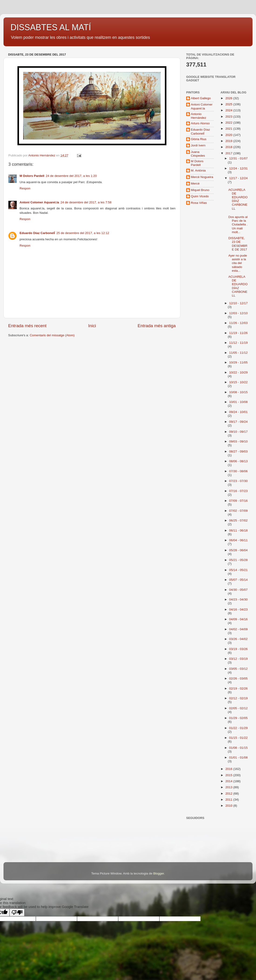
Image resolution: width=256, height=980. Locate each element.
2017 (229, 153)
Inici (92, 326)
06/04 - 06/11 (239, 540)
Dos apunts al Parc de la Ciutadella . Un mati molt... (238, 224)
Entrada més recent (27, 326)
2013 (229, 787)
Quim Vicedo (200, 196)
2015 (229, 775)
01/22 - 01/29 (239, 728)
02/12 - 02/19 (239, 698)
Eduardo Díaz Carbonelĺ (37, 233)
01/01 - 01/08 (239, 757)
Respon (25, 188)
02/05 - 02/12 (239, 708)
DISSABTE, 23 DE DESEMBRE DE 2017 (238, 244)
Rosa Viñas (199, 203)
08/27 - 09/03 (239, 451)
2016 (229, 769)
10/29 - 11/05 (239, 362)
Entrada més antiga (157, 326)
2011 (229, 800)
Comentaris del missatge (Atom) (52, 335)
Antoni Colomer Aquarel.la (39, 202)
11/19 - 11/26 (239, 333)
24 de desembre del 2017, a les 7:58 (86, 202)
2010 (229, 806)
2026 (229, 98)
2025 (229, 104)
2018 (229, 147)
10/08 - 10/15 (239, 392)
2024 (229, 110)
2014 (229, 781)
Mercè (195, 183)
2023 (229, 117)
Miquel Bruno (200, 190)
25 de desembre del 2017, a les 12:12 (83, 233)
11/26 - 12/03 (239, 323)
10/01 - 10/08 (239, 402)
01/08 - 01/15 (239, 748)
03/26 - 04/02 (239, 639)
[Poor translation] (17, 912)
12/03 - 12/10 (239, 313)
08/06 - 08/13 (239, 461)
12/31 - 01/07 (239, 158)
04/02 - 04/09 (239, 629)
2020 (229, 135)
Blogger (158, 873)
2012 (229, 794)
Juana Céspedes (198, 154)
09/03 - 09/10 (239, 441)
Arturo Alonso (200, 123)
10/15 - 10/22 (239, 382)
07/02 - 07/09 (239, 511)
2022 (229, 123)
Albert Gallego (201, 98)
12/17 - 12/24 (239, 178)
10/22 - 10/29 (239, 372)
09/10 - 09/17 (239, 432)
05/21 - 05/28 (239, 560)
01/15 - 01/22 (239, 738)
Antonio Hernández (199, 116)
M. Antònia (198, 170)
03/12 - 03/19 (239, 659)
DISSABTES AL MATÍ (51, 27)
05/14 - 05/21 (239, 570)
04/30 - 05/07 (239, 590)
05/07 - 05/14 (239, 580)
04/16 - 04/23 (239, 609)
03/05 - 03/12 (239, 669)
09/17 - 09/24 (239, 422)
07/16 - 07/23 (239, 491)
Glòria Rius (199, 139)
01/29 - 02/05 (239, 718)
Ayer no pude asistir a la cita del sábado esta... (238, 263)
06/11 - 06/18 (239, 530)
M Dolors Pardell (32, 176)
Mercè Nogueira (202, 177)
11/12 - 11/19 (239, 343)
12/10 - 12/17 (239, 303)
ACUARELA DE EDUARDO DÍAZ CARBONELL (238, 199)
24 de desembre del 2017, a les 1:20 (71, 176)
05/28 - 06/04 (239, 550)
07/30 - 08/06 (239, 471)
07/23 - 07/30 (239, 481)
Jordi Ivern (198, 145)
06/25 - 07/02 (239, 520)
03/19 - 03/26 (239, 649)
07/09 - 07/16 (239, 501)
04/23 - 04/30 (239, 599)
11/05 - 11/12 (239, 353)
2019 (229, 141)
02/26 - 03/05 (239, 678)
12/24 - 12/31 (239, 168)
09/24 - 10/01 (239, 412)
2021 (229, 129)
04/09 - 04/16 (239, 619)
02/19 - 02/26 (239, 688)
